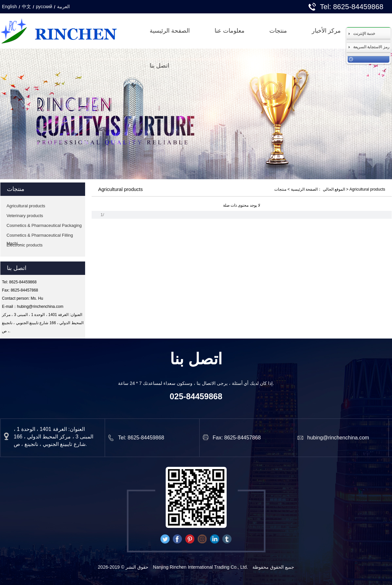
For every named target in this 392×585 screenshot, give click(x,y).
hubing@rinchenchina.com (40, 307)
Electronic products (25, 245)
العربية (63, 7)
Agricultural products (26, 206)
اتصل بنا (159, 66)
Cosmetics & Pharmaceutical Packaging (44, 225)
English (9, 7)
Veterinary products (25, 216)
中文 (26, 7)
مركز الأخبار (326, 31)
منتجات (278, 31)
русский (44, 7)
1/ (102, 215)
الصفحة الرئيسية (170, 31)
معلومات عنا (230, 31)
